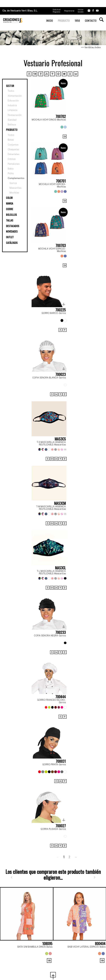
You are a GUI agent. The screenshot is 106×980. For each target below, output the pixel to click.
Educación (13, 101)
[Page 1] (34, 965)
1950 (77, 20)
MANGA (10, 203)
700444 (61, 697)
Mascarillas (15, 188)
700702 (61, 116)
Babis (11, 169)
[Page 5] (65, 965)
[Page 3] (49, 965)
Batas (11, 140)
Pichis (11, 173)
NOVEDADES (12, 231)
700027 (61, 826)
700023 (61, 374)
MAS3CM (60, 503)
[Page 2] (41, 965)
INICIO (50, 20)
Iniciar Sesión (81, 11)
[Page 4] (57, 965)
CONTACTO (91, 20)
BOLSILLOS (11, 215)
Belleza (12, 125)
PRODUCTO (64, 20)
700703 (61, 245)
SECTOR (10, 86)
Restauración (15, 115)
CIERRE (10, 209)
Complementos (16, 178)
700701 (61, 181)
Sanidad (12, 120)
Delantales (13, 154)
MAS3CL (60, 568)
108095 (47, 944)
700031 (61, 761)
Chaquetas (13, 149)
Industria (12, 105)
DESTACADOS (13, 226)
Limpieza (13, 110)
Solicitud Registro (57, 11)
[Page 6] (72, 965)
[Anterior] (11, 877)
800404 (100, 944)
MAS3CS (60, 439)
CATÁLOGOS (12, 243)
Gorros (13, 183)
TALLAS (10, 220)
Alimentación (15, 96)
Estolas (12, 159)
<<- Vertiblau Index (91, 47)
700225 (61, 310)
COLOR (9, 198)
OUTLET (10, 237)
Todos (11, 91)
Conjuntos (13, 145)
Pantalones (14, 164)
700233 (61, 632)
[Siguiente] (95, 877)
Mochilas (14, 193)
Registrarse (69, 11)
